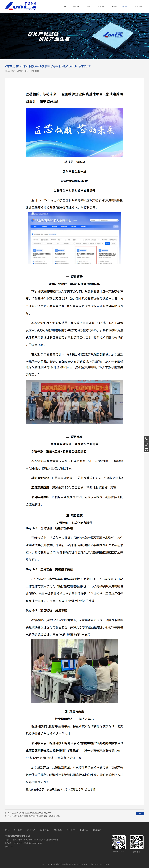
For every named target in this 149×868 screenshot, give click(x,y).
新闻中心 (126, 6)
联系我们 (138, 6)
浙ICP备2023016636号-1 (100, 864)
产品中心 (89, 6)
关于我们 (76, 6)
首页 (66, 6)
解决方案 (101, 6)
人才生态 (113, 6)
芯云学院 (58, 830)
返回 (140, 813)
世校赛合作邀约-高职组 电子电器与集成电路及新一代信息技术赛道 (36, 816)
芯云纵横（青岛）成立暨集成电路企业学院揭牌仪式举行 (32, 813)
